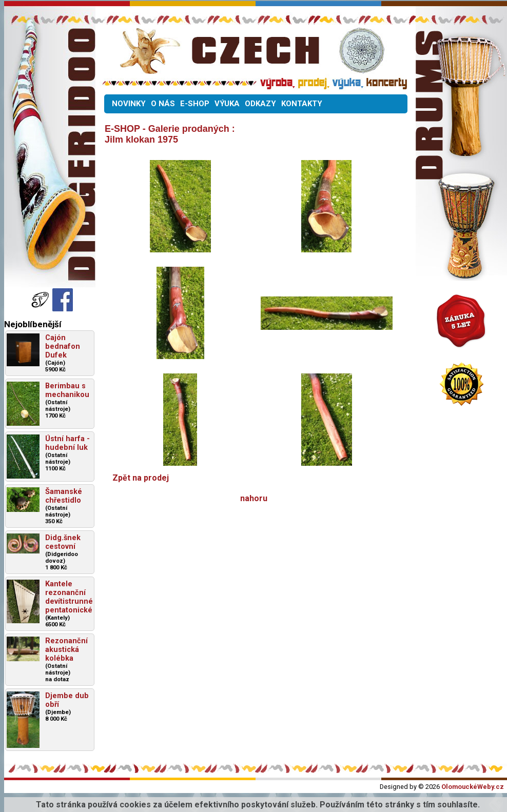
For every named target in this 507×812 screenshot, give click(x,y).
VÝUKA (227, 104)
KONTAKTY (302, 104)
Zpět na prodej (141, 478)
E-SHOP (195, 104)
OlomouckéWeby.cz (473, 787)
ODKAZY (260, 104)
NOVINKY (129, 104)
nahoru (254, 498)
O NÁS (163, 104)
